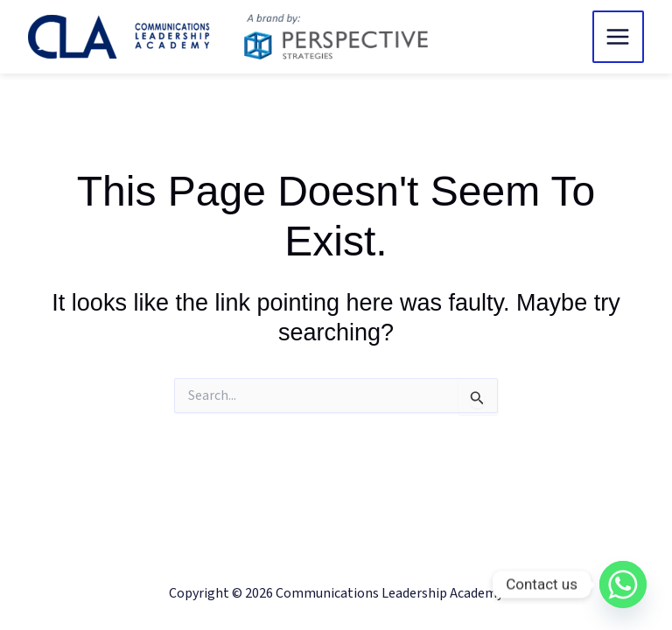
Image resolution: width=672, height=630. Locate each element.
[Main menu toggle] (619, 37)
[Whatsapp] (623, 584)
